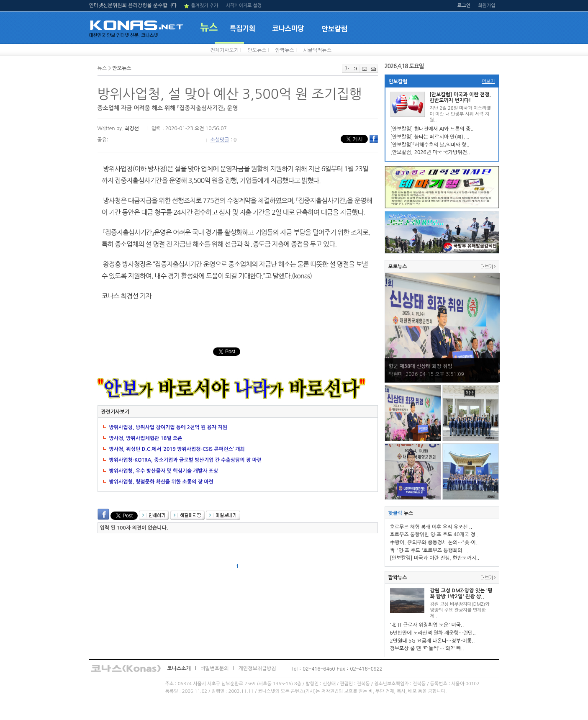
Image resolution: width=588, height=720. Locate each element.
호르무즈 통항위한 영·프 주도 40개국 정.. (434, 535)
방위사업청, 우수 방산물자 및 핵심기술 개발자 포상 (164, 471)
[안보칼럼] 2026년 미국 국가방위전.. (430, 152)
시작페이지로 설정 (244, 6)
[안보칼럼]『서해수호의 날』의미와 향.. (430, 145)
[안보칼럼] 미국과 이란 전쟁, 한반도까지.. (435, 558)
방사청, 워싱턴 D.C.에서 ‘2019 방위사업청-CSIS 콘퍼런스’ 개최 (177, 449)
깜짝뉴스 (285, 50)
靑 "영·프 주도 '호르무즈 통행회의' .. (429, 550)
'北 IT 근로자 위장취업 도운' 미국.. (427, 625)
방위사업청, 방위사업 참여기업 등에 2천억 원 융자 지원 (168, 427)
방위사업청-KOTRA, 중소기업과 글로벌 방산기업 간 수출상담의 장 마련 (186, 460)
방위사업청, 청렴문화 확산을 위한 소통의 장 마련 (161, 482)
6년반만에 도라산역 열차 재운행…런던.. (433, 633)
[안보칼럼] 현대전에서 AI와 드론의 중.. (432, 129)
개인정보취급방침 (257, 669)
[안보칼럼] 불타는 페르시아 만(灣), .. (430, 137)
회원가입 (487, 6)
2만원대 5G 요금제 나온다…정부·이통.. (433, 641)
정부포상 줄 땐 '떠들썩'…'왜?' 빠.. (427, 648)
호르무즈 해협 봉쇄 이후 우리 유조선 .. (431, 527)
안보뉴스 (257, 50)
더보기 (488, 81)
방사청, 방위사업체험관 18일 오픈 (146, 438)
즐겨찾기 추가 (204, 6)
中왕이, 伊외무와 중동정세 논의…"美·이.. (434, 543)
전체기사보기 (225, 50)
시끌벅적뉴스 (317, 50)
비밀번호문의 (215, 669)
